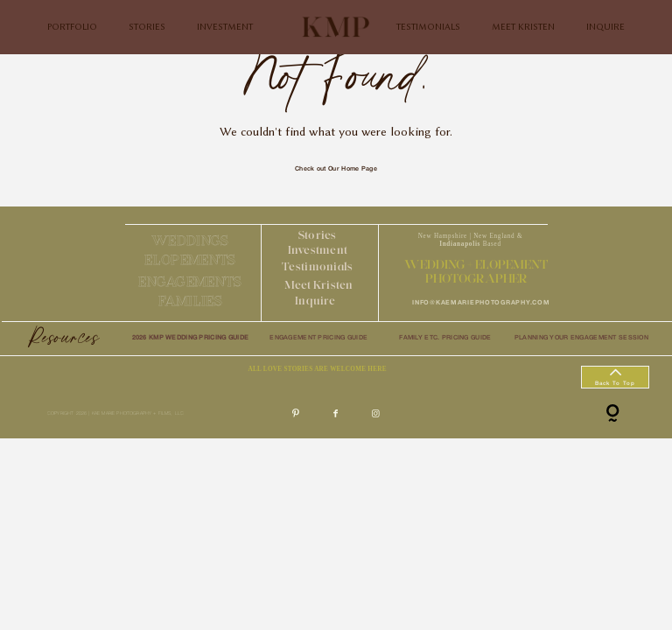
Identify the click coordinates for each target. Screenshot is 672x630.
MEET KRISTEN (523, 27)
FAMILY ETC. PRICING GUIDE (445, 338)
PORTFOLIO (72, 27)
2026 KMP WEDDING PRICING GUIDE (191, 338)
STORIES (147, 27)
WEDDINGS (190, 240)
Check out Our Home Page (336, 169)
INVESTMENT (225, 27)
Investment (318, 249)
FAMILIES (191, 301)
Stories (318, 234)
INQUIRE (605, 27)
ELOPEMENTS (190, 259)
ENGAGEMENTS (190, 281)
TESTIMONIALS (428, 27)
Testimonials (317, 266)
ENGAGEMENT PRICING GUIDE (318, 338)
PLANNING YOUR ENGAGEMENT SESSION (581, 338)
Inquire (315, 300)
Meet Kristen (319, 284)
